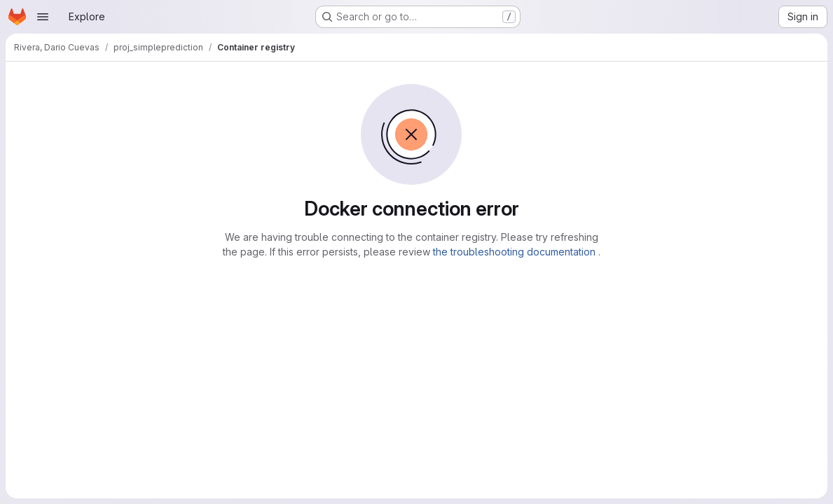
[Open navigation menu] (43, 17)
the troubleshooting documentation (516, 252)
